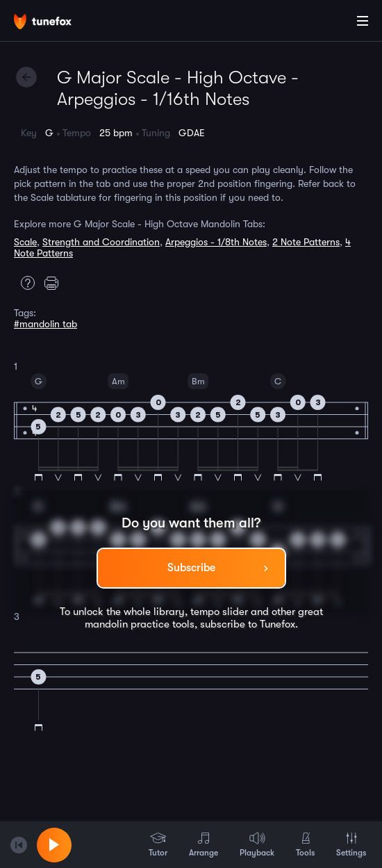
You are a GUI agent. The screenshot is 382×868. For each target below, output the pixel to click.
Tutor (158, 844)
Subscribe (191, 568)
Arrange (204, 844)
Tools (305, 844)
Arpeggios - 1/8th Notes (216, 242)
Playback (257, 844)
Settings (351, 844)
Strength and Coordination (101, 242)
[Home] (56, 23)
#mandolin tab (45, 324)
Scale (25, 242)
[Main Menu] (363, 21)
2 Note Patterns (306, 242)
